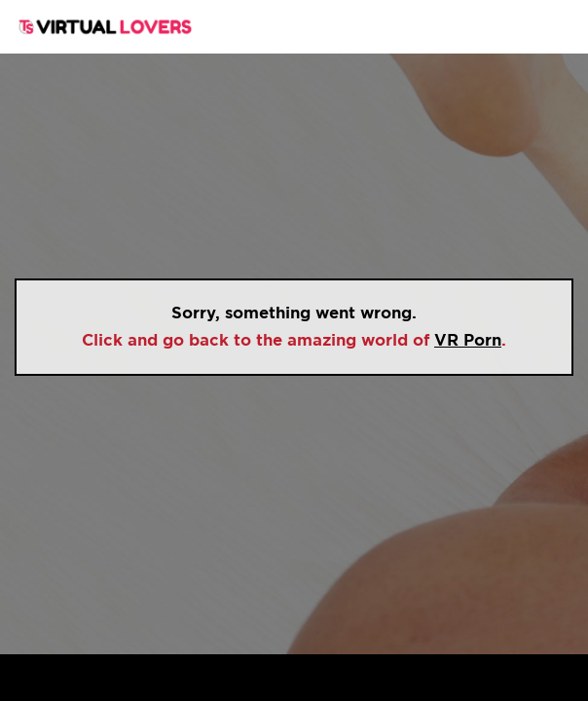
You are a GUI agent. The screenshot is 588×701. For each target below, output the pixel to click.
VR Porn (468, 340)
